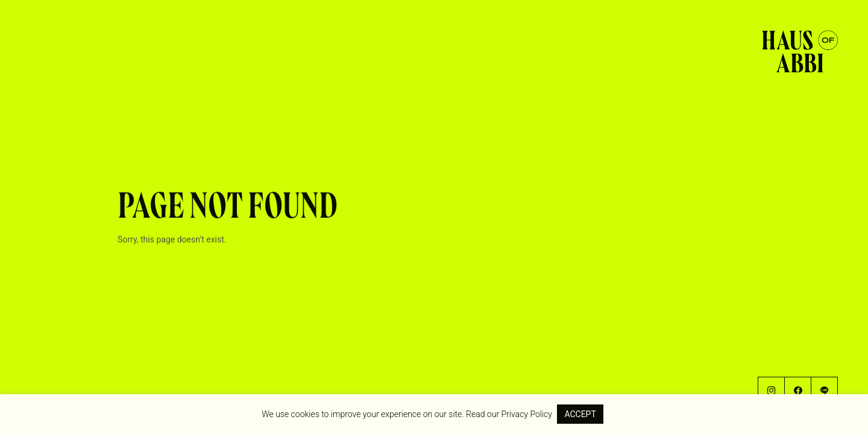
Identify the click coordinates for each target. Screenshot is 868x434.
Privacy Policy (527, 414)
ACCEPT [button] (580, 414)
